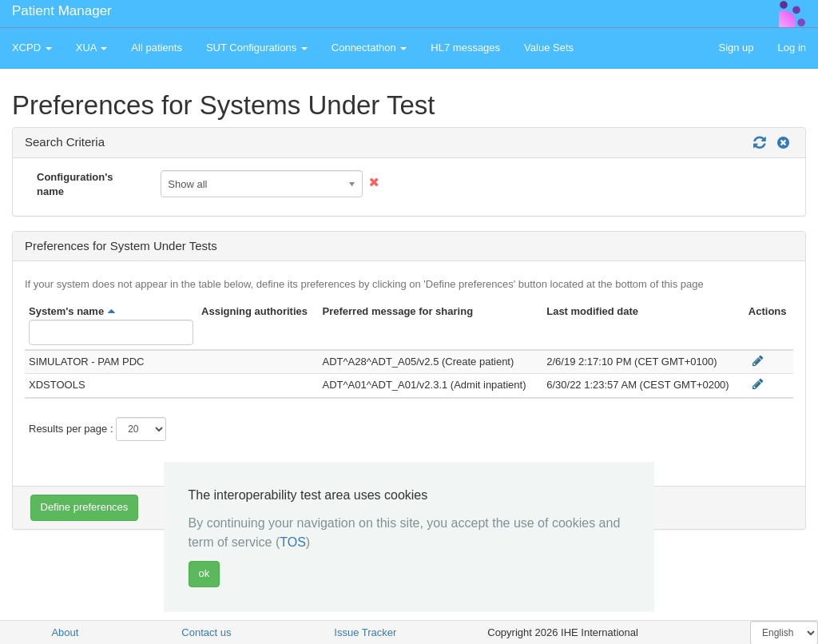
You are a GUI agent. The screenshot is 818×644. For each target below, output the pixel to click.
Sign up (736, 48)
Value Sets (549, 48)
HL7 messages (465, 48)
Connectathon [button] (369, 48)
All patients (157, 48)
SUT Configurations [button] (257, 48)
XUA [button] (92, 48)
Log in (792, 48)
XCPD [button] (32, 48)
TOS (293, 542)
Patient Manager (62, 11)
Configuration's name (75, 185)
